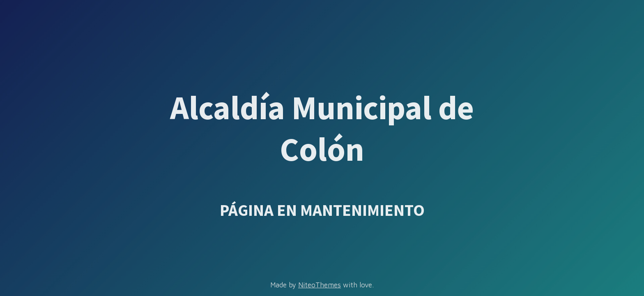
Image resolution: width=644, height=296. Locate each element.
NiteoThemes (320, 285)
